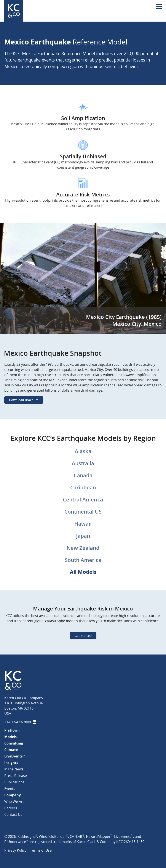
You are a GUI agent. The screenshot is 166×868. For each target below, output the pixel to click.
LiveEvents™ (15, 756)
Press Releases (16, 776)
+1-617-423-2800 (18, 722)
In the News (14, 769)
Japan (83, 536)
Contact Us (13, 814)
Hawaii (83, 524)
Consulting (14, 743)
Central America (83, 500)
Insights (11, 763)
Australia (83, 463)
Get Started (83, 636)
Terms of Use (41, 850)
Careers (11, 808)
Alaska (83, 451)
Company (13, 795)
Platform (12, 730)
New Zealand (83, 548)
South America (83, 560)
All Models (83, 572)
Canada (83, 475)
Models (10, 737)
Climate (11, 750)
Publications (14, 782)
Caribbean (83, 487)
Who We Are (14, 802)
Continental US (83, 512)
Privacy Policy (15, 850)
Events (10, 789)
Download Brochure (24, 400)
